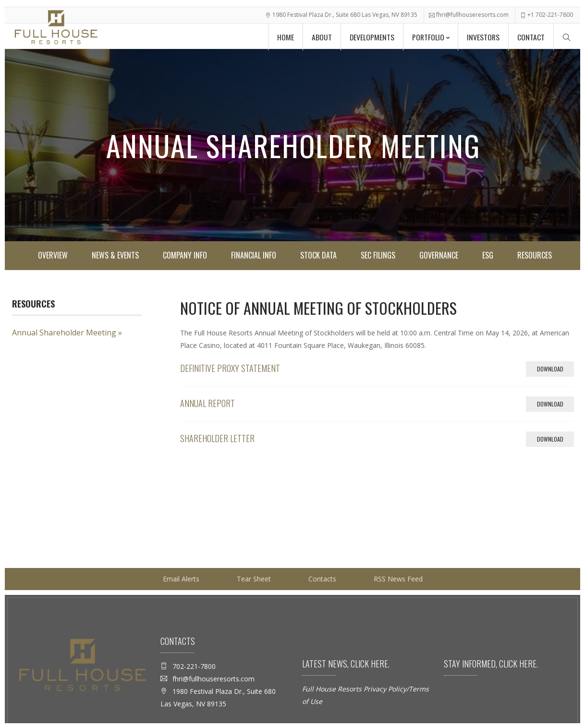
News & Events (115, 255)
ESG (488, 255)
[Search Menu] (567, 35)
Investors (481, 36)
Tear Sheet (254, 579)
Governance (439, 255)
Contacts (322, 579)
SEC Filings (378, 255)
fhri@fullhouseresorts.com (472, 13)
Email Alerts (181, 579)
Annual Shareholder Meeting (64, 333)
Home (278, 36)
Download (556, 370)
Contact (530, 36)
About (316, 36)
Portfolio (425, 36)
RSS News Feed (398, 579)
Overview (53, 255)
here (378, 664)
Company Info (185, 255)
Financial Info (254, 255)
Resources (535, 255)
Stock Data (318, 255)
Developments (367, 36)
